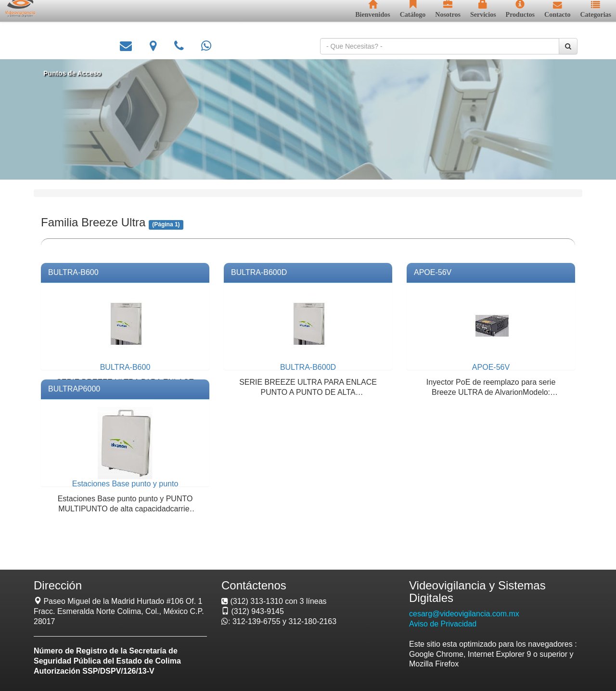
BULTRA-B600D (259, 272)
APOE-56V (433, 272)
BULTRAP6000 (74, 389)
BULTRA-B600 (73, 272)
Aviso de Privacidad (443, 624)
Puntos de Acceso (81, 73)
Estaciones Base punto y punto (125, 484)
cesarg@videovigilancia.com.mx (464, 614)
